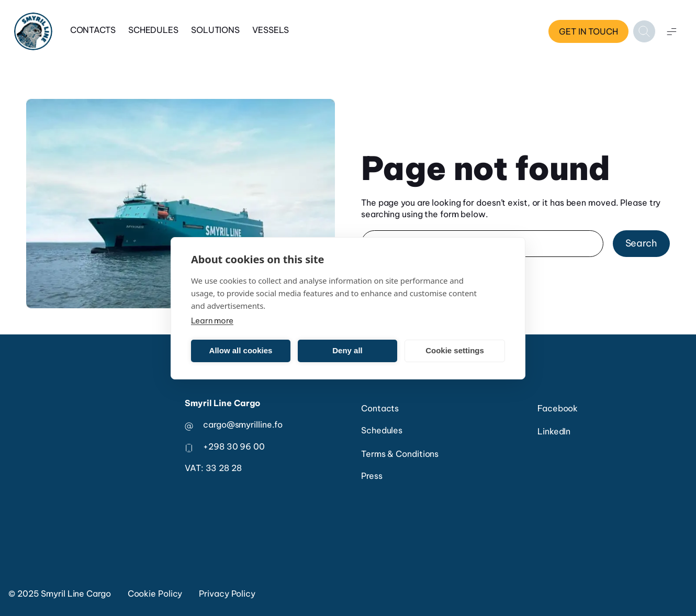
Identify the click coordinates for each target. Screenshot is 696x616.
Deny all (347, 350)
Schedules (153, 30)
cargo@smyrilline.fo (243, 424)
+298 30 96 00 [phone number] (234, 446)
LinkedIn (554, 431)
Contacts (93, 30)
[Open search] (644, 31)
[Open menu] (671, 31)
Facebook (558, 408)
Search (641, 243)
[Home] (33, 32)
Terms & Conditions (400, 454)
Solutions (215, 30)
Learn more (212, 321)
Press (372, 476)
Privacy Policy (227, 593)
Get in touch (588, 31)
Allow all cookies (241, 350)
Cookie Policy (155, 593)
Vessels (271, 30)
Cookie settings (455, 350)
